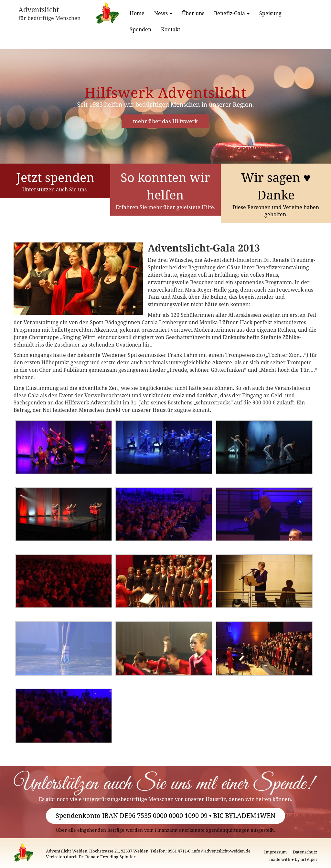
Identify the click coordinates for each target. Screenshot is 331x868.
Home (137, 13)
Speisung (270, 13)
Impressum (275, 852)
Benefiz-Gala (232, 13)
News (163, 13)
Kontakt (171, 29)
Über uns (193, 13)
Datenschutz (305, 852)
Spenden (140, 29)
